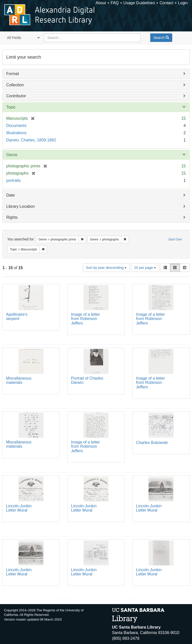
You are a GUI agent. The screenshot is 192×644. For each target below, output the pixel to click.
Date (10, 195)
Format (13, 74)
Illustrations (16, 133)
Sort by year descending (106, 268)
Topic (11, 107)
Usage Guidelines (139, 3)
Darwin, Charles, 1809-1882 (31, 140)
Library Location (20, 206)
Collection (15, 85)
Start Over (175, 239)
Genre (12, 155)
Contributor (16, 96)
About (101, 3)
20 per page (145, 268)
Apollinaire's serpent (17, 317)
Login (183, 3)
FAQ (115, 3)
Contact (166, 3)
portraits (13, 180)
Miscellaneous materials (19, 380)
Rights (12, 217)
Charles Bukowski (152, 443)
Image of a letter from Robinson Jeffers (85, 319)
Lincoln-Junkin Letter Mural (19, 508)
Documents (16, 126)
